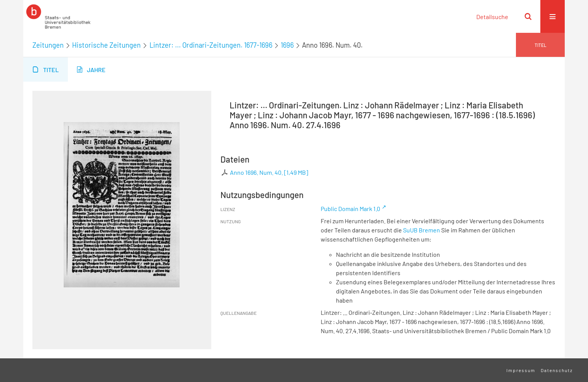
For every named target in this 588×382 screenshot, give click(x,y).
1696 (287, 45)
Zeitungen (48, 45)
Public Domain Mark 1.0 (350, 209)
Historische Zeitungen (106, 45)
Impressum (521, 370)
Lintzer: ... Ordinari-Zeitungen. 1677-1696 (211, 45)
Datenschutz (557, 370)
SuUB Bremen (422, 230)
